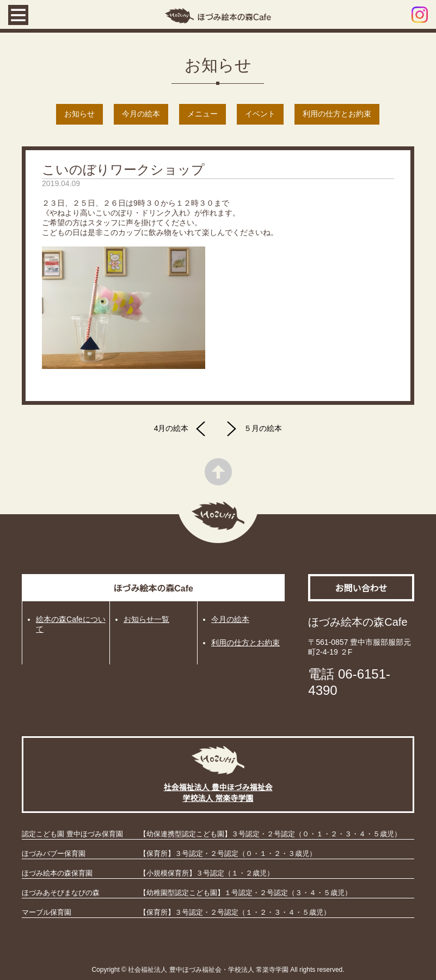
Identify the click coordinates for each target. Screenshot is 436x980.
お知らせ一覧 (146, 619)
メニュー (202, 114)
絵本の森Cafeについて (71, 624)
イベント (260, 114)
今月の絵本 (141, 114)
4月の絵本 (183, 429)
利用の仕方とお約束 (337, 114)
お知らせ (79, 114)
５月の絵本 (252, 429)
